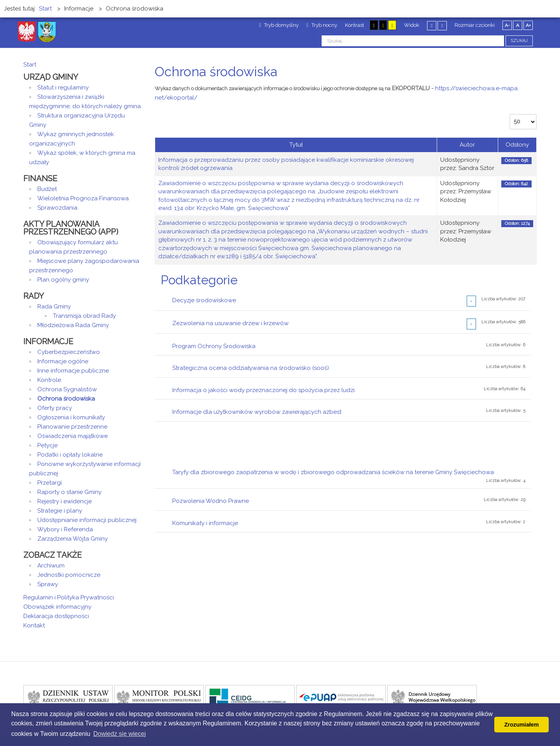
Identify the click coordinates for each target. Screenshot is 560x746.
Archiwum (51, 566)
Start (30, 65)
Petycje (47, 445)
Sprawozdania (57, 208)
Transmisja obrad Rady (84, 316)
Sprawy (48, 584)
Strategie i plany (60, 511)
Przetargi (50, 483)
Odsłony (517, 145)
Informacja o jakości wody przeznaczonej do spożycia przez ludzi (263, 390)
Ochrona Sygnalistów (67, 389)
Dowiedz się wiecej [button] (120, 734)
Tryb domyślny (279, 25)
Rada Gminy (54, 306)
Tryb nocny (322, 25)
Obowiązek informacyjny (57, 607)
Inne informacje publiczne (73, 371)
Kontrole (49, 380)
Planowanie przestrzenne (72, 427)
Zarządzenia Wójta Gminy (73, 539)
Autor (467, 145)
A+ (528, 25)
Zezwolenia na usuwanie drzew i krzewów (230, 323)
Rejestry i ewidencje (65, 501)
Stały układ (432, 25)
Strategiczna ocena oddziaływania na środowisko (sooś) (251, 368)
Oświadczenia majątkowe (73, 436)
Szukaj (519, 41)
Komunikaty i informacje (205, 523)
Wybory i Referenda (65, 529)
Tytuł (296, 145)
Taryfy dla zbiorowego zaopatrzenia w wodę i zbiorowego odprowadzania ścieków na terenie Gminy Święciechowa (333, 472)
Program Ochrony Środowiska (214, 346)
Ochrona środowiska (66, 399)
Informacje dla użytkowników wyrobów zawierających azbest (257, 412)
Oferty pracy (55, 408)
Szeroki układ (442, 25)
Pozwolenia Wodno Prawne (211, 501)
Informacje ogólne (63, 361)
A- (507, 25)
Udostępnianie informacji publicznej (87, 520)
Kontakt (34, 625)
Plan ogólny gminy (63, 280)
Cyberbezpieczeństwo (69, 352)
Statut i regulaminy (63, 88)
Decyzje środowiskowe (204, 300)
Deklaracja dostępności (56, 616)
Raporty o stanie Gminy (69, 492)
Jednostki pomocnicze (69, 575)
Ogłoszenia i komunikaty (71, 417)
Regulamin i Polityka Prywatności (69, 597)
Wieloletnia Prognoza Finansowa (83, 198)
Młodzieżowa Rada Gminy (73, 325)
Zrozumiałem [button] (522, 725)
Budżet (47, 189)
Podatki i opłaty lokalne (70, 455)
